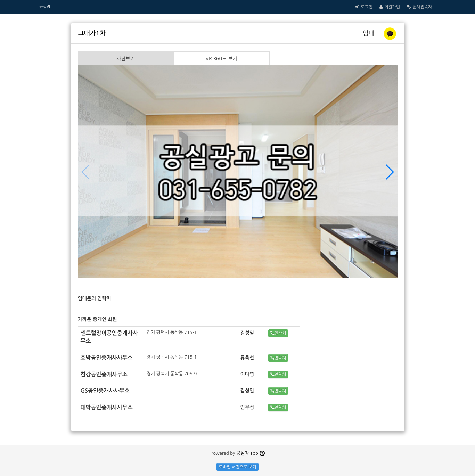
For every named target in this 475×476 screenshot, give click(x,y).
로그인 (367, 7)
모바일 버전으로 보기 (237, 467)
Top (257, 453)
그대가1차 (92, 33)
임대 (370, 33)
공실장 (45, 7)
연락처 (278, 333)
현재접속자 (422, 7)
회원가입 (392, 7)
